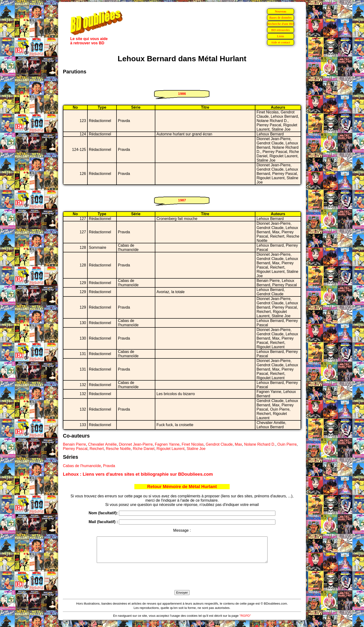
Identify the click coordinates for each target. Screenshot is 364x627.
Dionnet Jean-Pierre (136, 444)
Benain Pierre (74, 444)
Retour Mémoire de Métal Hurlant (182, 487)
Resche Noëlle (118, 449)
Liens (281, 36)
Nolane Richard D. (260, 444)
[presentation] (182, 582)
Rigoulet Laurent (170, 449)
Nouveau (280, 11)
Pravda (109, 466)
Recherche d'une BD (281, 24)
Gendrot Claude (219, 444)
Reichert (97, 449)
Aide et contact (281, 42)
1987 (182, 200)
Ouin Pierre (287, 444)
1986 (182, 94)
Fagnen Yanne (167, 444)
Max (238, 444)
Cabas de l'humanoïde (82, 466)
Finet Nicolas (192, 444)
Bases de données (280, 18)
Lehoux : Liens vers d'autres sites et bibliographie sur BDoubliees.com (138, 474)
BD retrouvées (281, 30)
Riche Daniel (144, 449)
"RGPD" (245, 621)
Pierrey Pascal (75, 449)
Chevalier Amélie (102, 444)
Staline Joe (196, 449)
